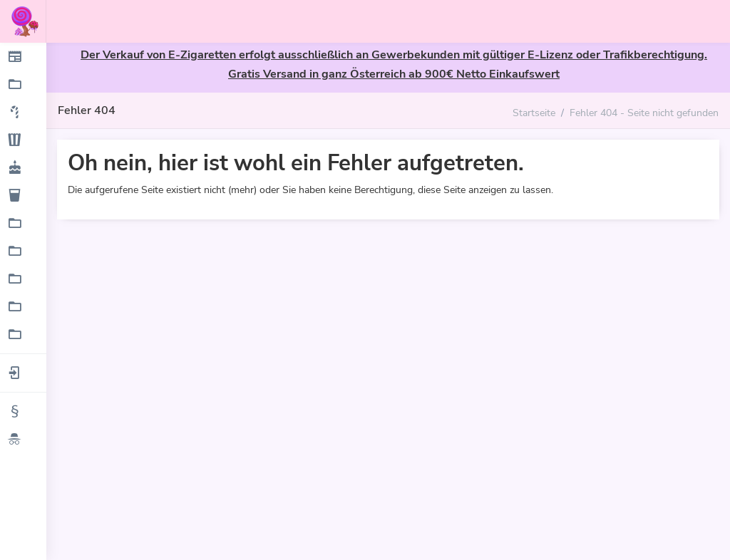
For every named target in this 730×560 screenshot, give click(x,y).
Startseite (534, 113)
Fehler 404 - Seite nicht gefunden (644, 113)
